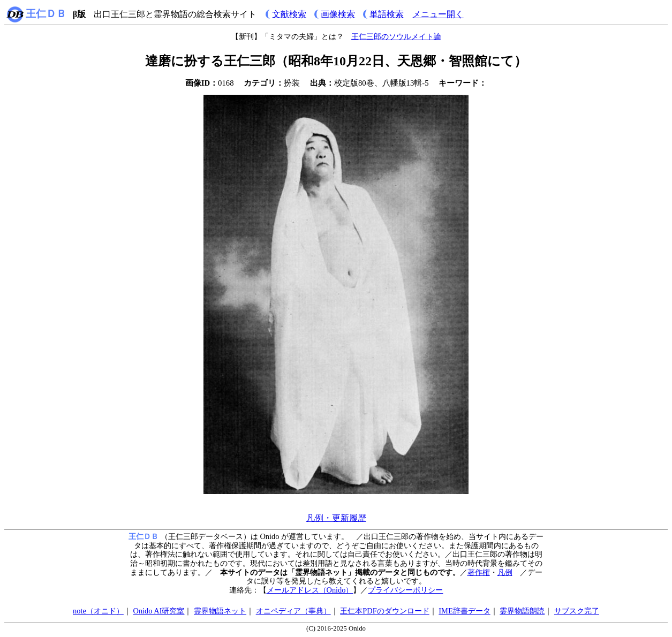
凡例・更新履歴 (336, 518)
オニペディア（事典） (293, 611)
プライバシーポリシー (405, 590)
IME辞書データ (464, 611)
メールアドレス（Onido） (310, 590)
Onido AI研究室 (158, 611)
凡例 (505, 572)
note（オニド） (98, 611)
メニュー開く (438, 14)
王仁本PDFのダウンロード (384, 611)
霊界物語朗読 (522, 611)
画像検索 (338, 14)
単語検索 (387, 14)
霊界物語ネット (220, 611)
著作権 (479, 572)
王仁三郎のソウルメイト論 (396, 36)
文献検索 (289, 14)
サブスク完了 (577, 611)
